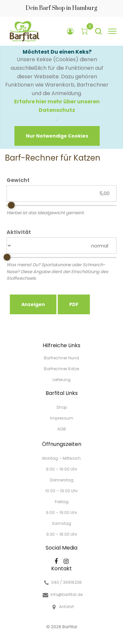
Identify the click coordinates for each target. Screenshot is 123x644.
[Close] (57, 136)
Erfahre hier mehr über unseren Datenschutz (57, 106)
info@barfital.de (67, 595)
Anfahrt (66, 607)
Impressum (62, 418)
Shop (62, 407)
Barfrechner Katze (61, 369)
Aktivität (19, 232)
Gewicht (18, 180)
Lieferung (61, 379)
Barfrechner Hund (61, 358)
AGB (62, 429)
